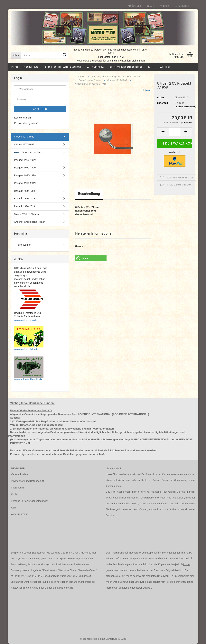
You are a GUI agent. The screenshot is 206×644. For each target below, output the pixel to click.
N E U (151, 67)
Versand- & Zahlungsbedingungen (30, 501)
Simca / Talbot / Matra (26, 214)
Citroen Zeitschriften (29, 152)
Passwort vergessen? (26, 123)
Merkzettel (182, 6)
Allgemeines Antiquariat (126, 67)
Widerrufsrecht (19, 514)
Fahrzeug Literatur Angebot (62, 67)
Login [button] (164, 6)
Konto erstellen (22, 118)
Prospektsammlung (25, 67)
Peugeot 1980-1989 (25, 175)
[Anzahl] (175, 132)
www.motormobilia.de (26, 349)
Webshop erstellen (90, 639)
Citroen (147, 90)
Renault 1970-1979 (24, 199)
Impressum (17, 488)
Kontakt (15, 494)
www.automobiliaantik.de (28, 379)
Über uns (135, 6)
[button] (150, 6)
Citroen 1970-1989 (24, 144)
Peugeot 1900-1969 (25, 160)
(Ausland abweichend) (185, 107)
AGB (13, 508)
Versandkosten (19, 474)
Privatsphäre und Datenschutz (28, 481)
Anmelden (40, 109)
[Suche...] (16, 55)
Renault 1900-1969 (24, 191)
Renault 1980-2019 (24, 206)
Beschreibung (89, 194)
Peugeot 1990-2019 (25, 183)
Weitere (165, 67)
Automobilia (95, 67)
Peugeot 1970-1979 (25, 168)
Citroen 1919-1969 (24, 137)
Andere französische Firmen (30, 222)
